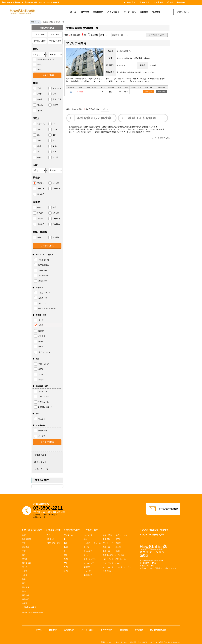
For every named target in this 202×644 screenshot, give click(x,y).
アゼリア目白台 (76, 43)
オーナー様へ (130, 12)
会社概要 (144, 12)
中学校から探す (55, 41)
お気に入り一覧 (41, 469)
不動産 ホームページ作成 (110, 642)
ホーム (73, 12)
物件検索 (85, 12)
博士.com (124, 642)
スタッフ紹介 (113, 12)
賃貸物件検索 (40, 455)
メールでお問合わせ (163, 509)
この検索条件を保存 (157, 35)
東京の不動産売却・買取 (152, 535)
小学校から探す (40, 41)
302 (71, 92)
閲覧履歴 (144, 2)
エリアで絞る (40, 34)
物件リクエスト (41, 462)
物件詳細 (162, 92)
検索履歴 (158, 2)
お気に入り (149, 92)
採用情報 (156, 12)
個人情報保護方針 (158, 630)
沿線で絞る (55, 34)
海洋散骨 (133, 642)
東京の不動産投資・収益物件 (154, 530)
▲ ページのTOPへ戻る (161, 138)
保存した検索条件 (176, 2)
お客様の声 (98, 12)
